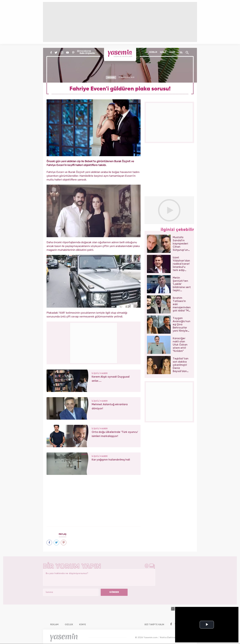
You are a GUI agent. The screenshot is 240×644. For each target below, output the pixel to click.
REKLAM (54, 625)
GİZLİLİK (69, 625)
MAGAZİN (111, 77)
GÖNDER (114, 592)
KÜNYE (83, 625)
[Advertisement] (94, 342)
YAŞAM (172, 52)
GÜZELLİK (153, 52)
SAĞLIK (163, 52)
